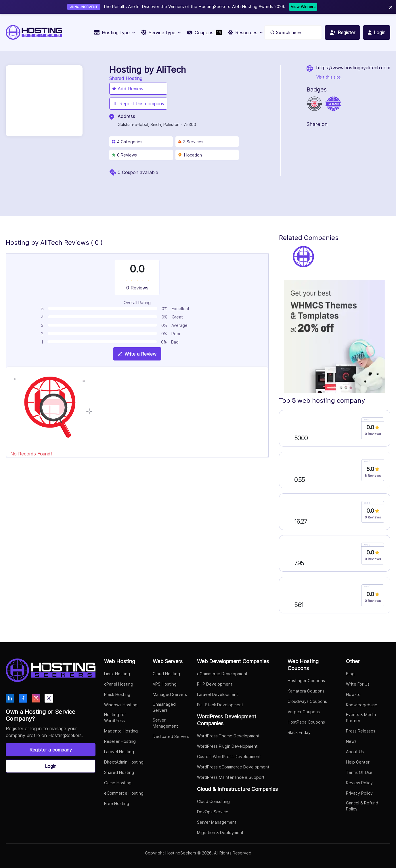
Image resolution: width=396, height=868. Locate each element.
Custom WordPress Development (229, 757)
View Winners (303, 7)
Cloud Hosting (166, 674)
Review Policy (359, 783)
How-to (353, 694)
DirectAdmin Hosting (124, 762)
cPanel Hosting (119, 684)
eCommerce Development (222, 674)
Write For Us (358, 684)
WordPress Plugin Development (227, 746)
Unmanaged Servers (164, 707)
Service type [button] (161, 33)
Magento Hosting (121, 731)
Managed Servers (170, 694)
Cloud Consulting (213, 801)
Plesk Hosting (117, 694)
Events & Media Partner (361, 718)
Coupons (204, 33)
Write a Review (137, 354)
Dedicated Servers (171, 736)
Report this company (138, 104)
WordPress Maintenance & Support (231, 777)
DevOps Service (213, 812)
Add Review (128, 89)
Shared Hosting (119, 772)
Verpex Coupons (304, 712)
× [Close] (391, 7)
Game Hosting (118, 783)
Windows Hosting (121, 705)
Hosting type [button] (115, 33)
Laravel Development (218, 694)
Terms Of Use (359, 772)
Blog (350, 674)
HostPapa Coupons (306, 722)
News (351, 741)
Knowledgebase (362, 705)
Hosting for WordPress (115, 718)
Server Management (165, 723)
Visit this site (329, 77)
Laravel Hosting (119, 752)
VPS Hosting (165, 684)
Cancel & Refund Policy (362, 806)
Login (51, 766)
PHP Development (215, 684)
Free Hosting (117, 803)
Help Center (358, 762)
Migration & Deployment (220, 832)
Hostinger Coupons (306, 681)
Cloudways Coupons (307, 701)
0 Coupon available (138, 172)
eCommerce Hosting (124, 793)
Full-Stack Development (220, 705)
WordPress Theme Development (228, 736)
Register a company (51, 750)
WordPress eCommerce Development (233, 767)
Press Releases (361, 731)
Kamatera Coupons (306, 691)
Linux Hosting (117, 674)
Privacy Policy (359, 793)
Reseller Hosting (120, 741)
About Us (355, 752)
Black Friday (299, 732)
